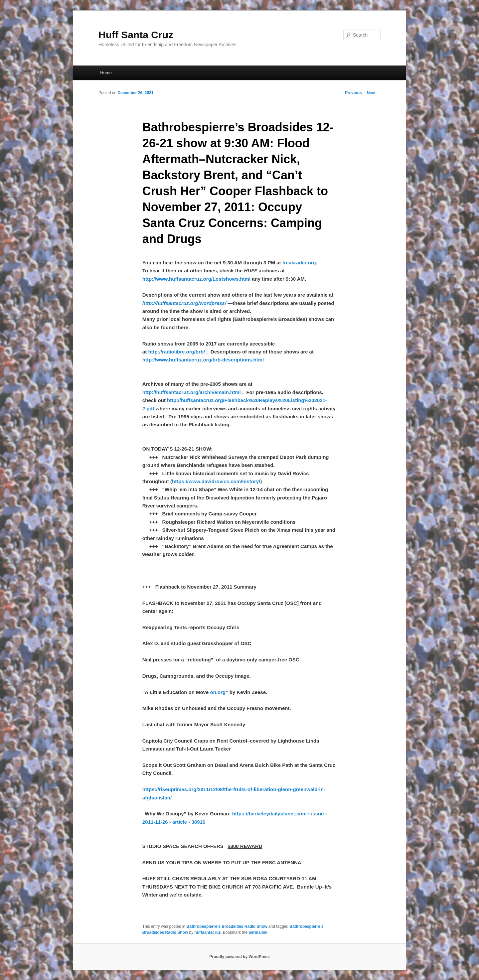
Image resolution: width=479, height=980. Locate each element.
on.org (218, 692)
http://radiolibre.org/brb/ (176, 352)
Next (374, 93)
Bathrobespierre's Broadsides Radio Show (227, 926)
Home (106, 73)
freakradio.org (299, 263)
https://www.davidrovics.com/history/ (216, 481)
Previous (351, 93)
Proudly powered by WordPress (239, 957)
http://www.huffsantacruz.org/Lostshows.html (196, 279)
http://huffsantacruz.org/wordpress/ (184, 303)
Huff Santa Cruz (136, 35)
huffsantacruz (208, 932)
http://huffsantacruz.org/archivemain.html (192, 392)
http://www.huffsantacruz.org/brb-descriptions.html (203, 360)
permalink (258, 932)
